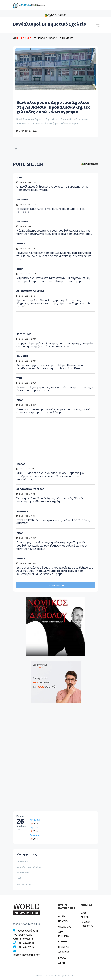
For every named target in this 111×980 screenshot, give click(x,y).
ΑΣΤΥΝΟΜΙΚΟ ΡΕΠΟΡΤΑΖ (30, 291)
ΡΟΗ (28, 164)
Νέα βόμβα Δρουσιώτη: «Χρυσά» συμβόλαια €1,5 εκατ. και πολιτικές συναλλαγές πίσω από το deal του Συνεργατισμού (54, 232)
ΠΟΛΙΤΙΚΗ (63, 921)
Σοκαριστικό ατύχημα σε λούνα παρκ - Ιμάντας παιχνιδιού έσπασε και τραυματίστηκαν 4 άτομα (53, 411)
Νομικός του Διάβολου (28, 867)
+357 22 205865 (26, 943)
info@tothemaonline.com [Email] (27, 955)
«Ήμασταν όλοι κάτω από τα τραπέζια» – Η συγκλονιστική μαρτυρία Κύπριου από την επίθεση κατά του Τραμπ (53, 280)
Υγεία (19, 878)
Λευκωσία (35, 820)
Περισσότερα (56, 585)
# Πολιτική (66, 38)
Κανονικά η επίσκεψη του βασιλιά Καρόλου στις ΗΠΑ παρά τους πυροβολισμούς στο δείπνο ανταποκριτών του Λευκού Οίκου (55, 256)
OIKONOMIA (65, 927)
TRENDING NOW (22, 38)
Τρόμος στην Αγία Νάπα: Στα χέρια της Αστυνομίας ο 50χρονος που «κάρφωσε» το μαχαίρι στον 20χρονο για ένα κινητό (54, 303)
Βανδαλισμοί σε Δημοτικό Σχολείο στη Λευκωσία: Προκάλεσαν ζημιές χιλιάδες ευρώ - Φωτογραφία (53, 107)
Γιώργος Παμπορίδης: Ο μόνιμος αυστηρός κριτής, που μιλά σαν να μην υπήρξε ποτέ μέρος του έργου (55, 345)
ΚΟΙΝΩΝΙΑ (22, 200)
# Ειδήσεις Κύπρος (45, 38)
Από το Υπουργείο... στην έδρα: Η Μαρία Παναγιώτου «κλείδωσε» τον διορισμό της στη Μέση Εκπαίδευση (50, 367)
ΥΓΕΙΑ (19, 177)
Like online (22, 861)
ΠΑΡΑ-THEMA (24, 334)
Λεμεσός (34, 827)
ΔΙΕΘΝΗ (21, 244)
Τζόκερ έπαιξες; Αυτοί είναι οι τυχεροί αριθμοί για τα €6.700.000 (50, 210)
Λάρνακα (34, 835)
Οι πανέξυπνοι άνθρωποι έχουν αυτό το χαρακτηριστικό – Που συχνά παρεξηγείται (54, 188)
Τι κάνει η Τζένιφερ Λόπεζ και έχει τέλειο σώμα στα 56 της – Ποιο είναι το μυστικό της (55, 389)
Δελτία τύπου (24, 884)
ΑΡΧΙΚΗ (62, 916)
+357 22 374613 (26, 947)
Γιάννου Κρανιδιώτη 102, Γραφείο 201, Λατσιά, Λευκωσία (25, 935)
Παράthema (23, 873)
